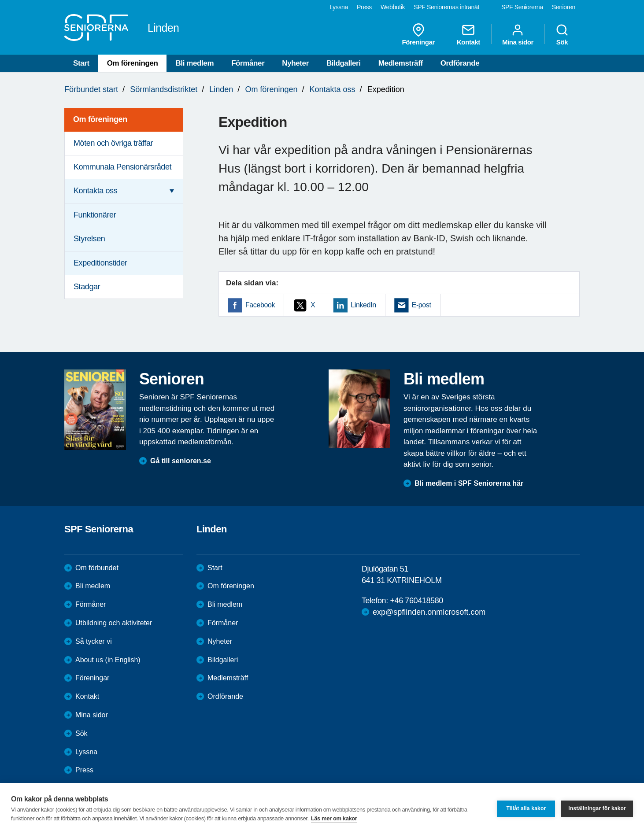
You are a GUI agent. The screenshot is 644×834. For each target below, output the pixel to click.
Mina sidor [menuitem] (518, 34)
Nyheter (295, 63)
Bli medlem (194, 63)
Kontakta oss (333, 89)
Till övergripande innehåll (0, 0)
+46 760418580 (416, 601)
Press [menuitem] (364, 7)
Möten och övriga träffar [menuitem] (113, 143)
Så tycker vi (94, 641)
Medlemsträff (401, 63)
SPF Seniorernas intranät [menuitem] (446, 7)
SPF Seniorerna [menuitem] (522, 7)
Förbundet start (91, 89)
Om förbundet (97, 568)
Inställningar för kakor (597, 808)
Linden (221, 89)
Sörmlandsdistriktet (164, 89)
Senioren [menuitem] (564, 7)
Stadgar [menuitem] (87, 287)
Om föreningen (133, 63)
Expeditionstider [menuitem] (100, 263)
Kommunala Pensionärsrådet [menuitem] (122, 167)
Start (81, 63)
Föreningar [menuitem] (418, 34)
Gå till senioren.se (181, 461)
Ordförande (460, 63)
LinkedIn (363, 305)
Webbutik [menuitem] (393, 7)
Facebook (260, 305)
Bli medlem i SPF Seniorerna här (469, 483)
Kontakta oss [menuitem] (95, 191)
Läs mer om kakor (334, 818)
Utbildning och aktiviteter (114, 623)
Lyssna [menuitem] (339, 7)
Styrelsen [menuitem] (89, 239)
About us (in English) (108, 660)
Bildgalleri (344, 63)
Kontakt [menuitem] (468, 34)
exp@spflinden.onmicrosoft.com (429, 612)
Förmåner (248, 63)
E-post (422, 305)
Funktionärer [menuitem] (95, 215)
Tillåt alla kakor (526, 808)
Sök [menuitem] (562, 34)
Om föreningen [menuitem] (100, 119)
